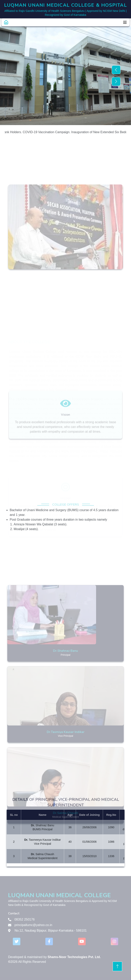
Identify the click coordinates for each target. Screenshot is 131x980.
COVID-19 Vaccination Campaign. (50, 132)
